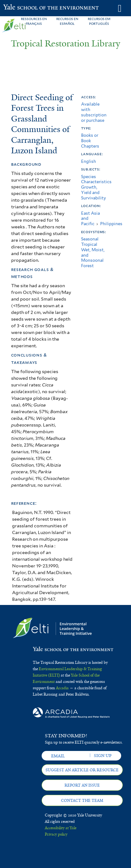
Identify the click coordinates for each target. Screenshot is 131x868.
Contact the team (82, 801)
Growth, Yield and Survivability (93, 193)
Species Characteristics (96, 179)
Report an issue (82, 785)
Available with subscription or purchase (94, 112)
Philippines (111, 224)
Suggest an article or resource (82, 770)
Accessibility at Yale (61, 828)
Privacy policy (56, 834)
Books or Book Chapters (90, 141)
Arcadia (62, 688)
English (89, 161)
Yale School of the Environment (19, 8)
